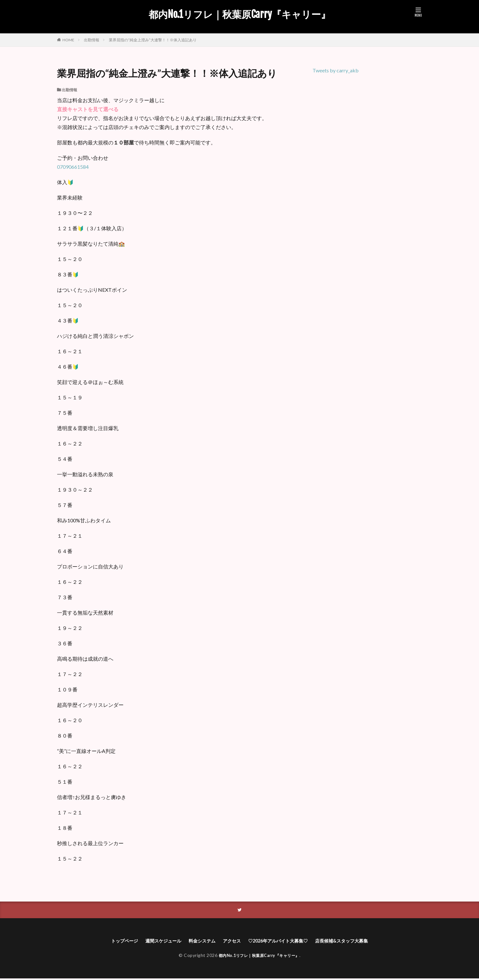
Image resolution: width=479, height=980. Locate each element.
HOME (68, 40)
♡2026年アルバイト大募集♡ (282, 942)
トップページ (111, 942)
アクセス (231, 942)
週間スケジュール (154, 942)
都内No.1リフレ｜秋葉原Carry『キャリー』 (239, 14)
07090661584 (73, 167)
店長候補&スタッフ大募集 (353, 942)
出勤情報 (92, 40)
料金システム (198, 942)
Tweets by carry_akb (336, 70)
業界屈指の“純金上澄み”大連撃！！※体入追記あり (153, 40)
